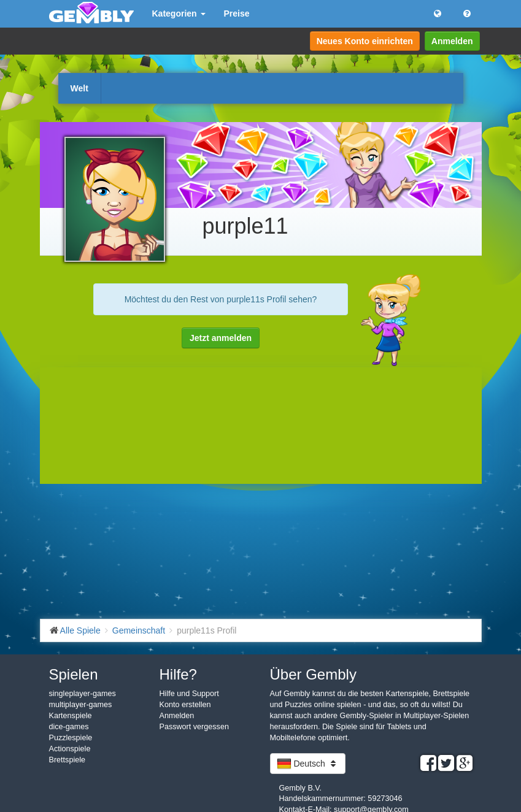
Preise (237, 13)
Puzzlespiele (71, 738)
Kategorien (179, 13)
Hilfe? (178, 674)
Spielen (74, 674)
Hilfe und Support (189, 694)
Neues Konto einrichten (365, 41)
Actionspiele (70, 749)
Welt (79, 88)
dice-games (69, 727)
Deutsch (308, 764)
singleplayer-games (83, 694)
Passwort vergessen (194, 727)
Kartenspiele (71, 716)
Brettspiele (68, 760)
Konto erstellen (185, 705)
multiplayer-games (81, 705)
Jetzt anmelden (221, 338)
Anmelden (452, 41)
